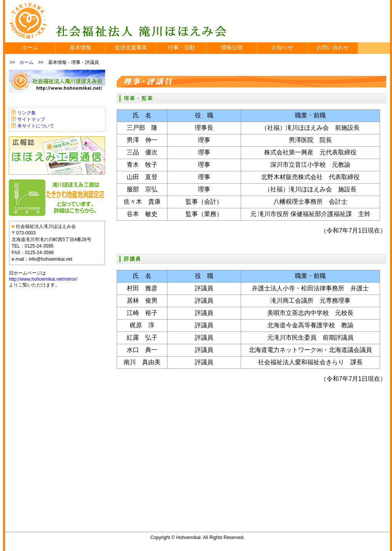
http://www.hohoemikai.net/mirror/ (43, 279)
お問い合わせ (333, 47)
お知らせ (282, 47)
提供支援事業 (131, 47)
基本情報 (80, 47)
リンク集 (27, 113)
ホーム (30, 47)
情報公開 (232, 47)
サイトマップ (31, 119)
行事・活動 (181, 47)
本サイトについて (36, 126)
